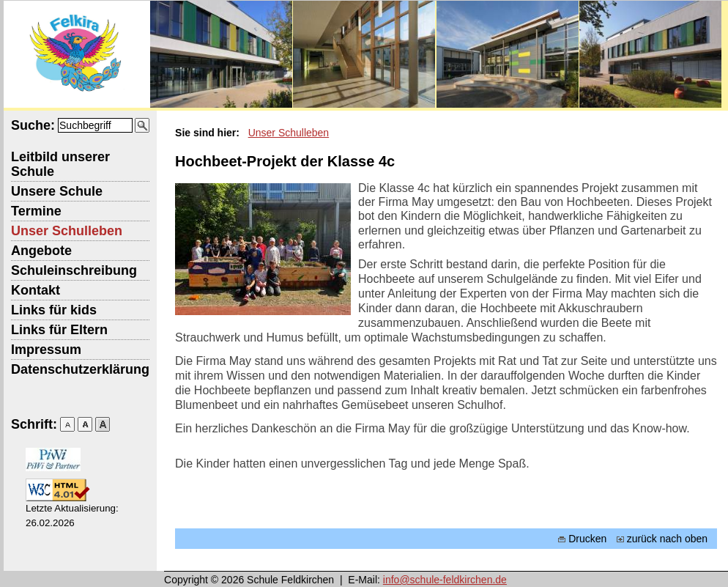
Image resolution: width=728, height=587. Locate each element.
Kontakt (36, 290)
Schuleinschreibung (74, 270)
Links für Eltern (59, 330)
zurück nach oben (662, 539)
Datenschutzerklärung (80, 369)
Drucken (582, 539)
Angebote (41, 251)
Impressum (46, 350)
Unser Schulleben (67, 231)
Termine (36, 211)
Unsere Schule (57, 191)
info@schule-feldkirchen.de (445, 580)
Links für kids (54, 310)
